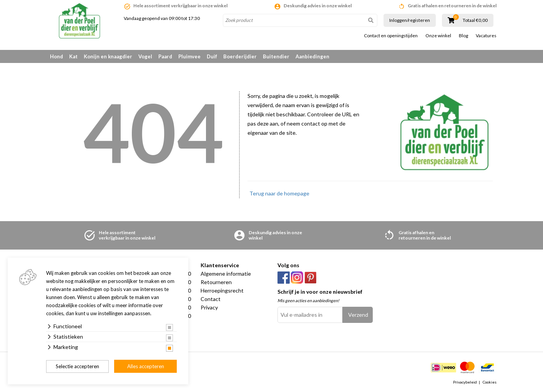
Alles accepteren (146, 366)
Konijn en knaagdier (108, 56)
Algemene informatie (226, 274)
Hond (56, 56)
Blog (463, 36)
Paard (165, 56)
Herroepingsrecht (222, 290)
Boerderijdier (240, 56)
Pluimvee (189, 56)
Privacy (209, 307)
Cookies (490, 382)
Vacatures (486, 36)
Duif (212, 56)
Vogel (145, 56)
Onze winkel (438, 36)
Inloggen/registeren (410, 20)
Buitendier (276, 56)
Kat (73, 56)
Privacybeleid (465, 382)
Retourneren (216, 282)
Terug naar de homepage (279, 193)
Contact (211, 299)
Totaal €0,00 (475, 20)
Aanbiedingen (312, 56)
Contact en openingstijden (391, 36)
